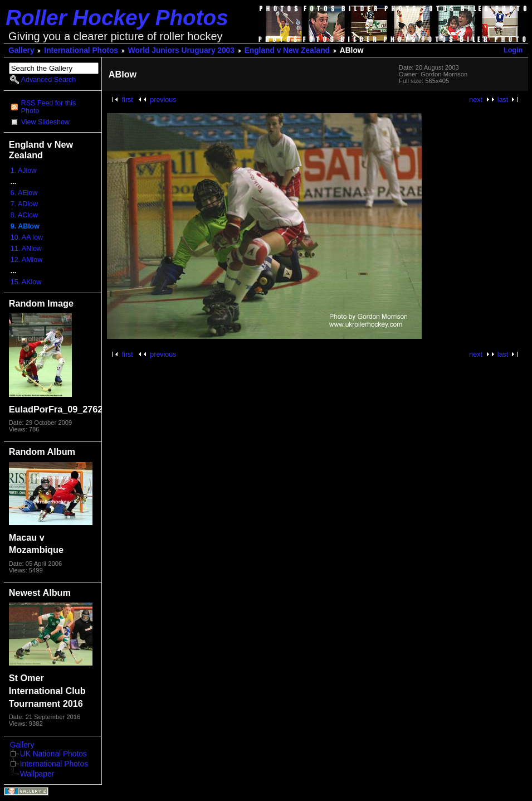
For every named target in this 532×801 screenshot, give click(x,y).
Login (513, 50)
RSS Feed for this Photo (48, 107)
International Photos (81, 50)
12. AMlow (27, 260)
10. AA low (27, 237)
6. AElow (24, 193)
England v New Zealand (287, 50)
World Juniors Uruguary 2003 (181, 50)
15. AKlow (26, 282)
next (476, 100)
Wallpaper (37, 774)
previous (163, 100)
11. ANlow (26, 249)
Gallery (21, 50)
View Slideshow (45, 122)
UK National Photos (53, 754)
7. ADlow (24, 204)
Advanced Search (48, 80)
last (503, 100)
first (128, 100)
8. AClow (24, 215)
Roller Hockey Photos (117, 18)
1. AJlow (23, 171)
